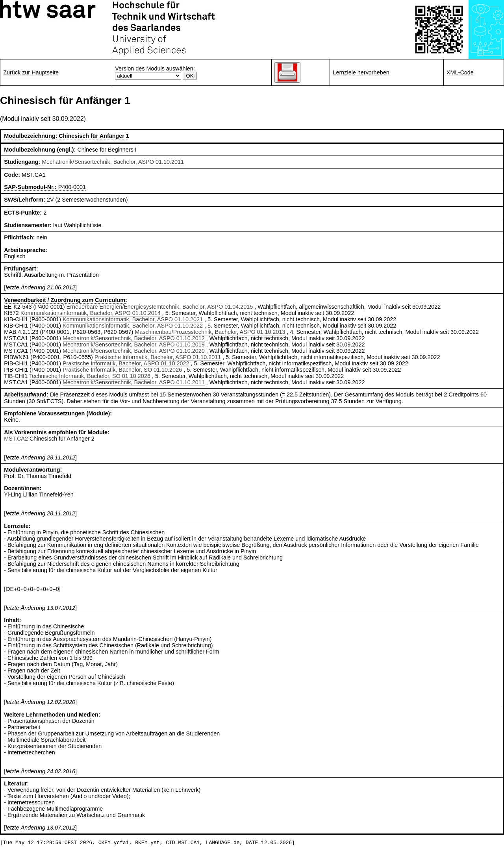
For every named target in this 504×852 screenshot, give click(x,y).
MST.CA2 (16, 439)
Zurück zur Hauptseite (31, 72)
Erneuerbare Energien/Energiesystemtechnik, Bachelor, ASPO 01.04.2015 (160, 307)
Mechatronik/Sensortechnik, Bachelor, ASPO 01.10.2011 (113, 162)
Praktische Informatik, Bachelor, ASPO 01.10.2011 (158, 357)
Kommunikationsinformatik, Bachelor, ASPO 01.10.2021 (133, 319)
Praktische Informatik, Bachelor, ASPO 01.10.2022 (126, 363)
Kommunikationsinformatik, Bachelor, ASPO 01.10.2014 (91, 313)
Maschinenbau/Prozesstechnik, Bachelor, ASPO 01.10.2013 (210, 332)
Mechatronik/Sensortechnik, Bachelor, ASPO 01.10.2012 (134, 338)
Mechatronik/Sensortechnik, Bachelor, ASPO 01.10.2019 (134, 345)
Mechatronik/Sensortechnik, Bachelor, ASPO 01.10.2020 (134, 351)
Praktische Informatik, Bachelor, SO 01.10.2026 (122, 370)
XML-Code (460, 72)
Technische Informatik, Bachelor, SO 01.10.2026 (90, 376)
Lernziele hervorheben (361, 72)
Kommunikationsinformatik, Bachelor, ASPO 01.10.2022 (133, 326)
